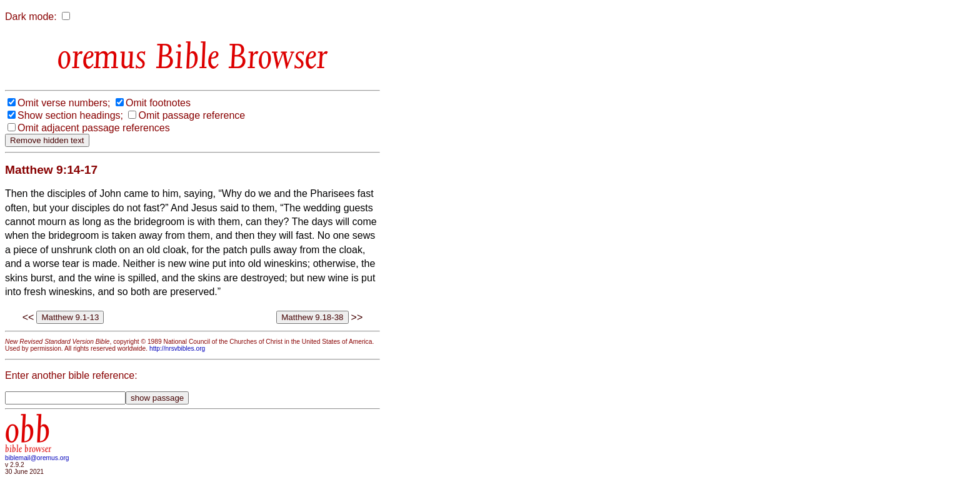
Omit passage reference (192, 115)
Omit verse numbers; (64, 103)
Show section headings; (70, 115)
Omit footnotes (158, 103)
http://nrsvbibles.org (177, 349)
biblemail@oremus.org (37, 458)
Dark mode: (31, 17)
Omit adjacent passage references (94, 128)
